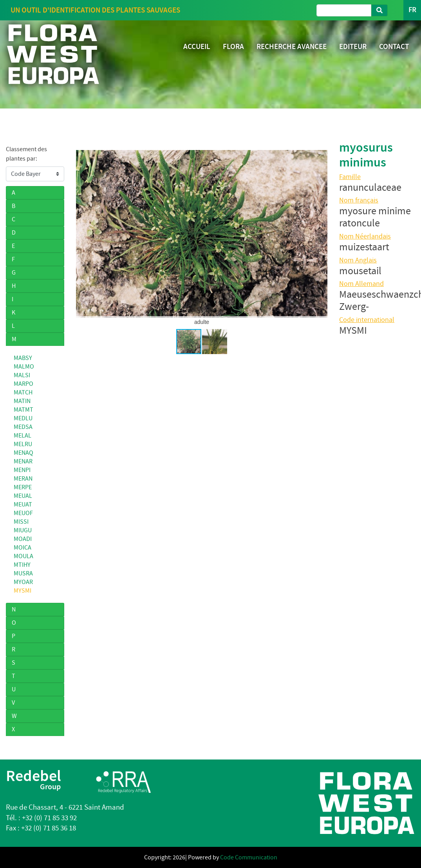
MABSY (23, 358)
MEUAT (23, 505)
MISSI (21, 522)
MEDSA (23, 427)
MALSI (22, 375)
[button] (320, 234)
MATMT (23, 410)
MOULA (23, 556)
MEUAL (23, 496)
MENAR (23, 461)
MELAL (23, 436)
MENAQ (23, 453)
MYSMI (23, 591)
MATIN (22, 401)
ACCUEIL (197, 46)
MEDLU (23, 418)
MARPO (23, 384)
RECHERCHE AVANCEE (292, 46)
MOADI (23, 539)
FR (412, 10)
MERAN (23, 479)
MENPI (22, 470)
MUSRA (23, 573)
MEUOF (23, 513)
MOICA (23, 548)
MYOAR (23, 582)
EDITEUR (353, 46)
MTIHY (22, 565)
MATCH (23, 392)
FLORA (233, 46)
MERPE (23, 487)
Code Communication (249, 857)
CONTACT (394, 46)
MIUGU (23, 530)
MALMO (24, 367)
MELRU (23, 444)
